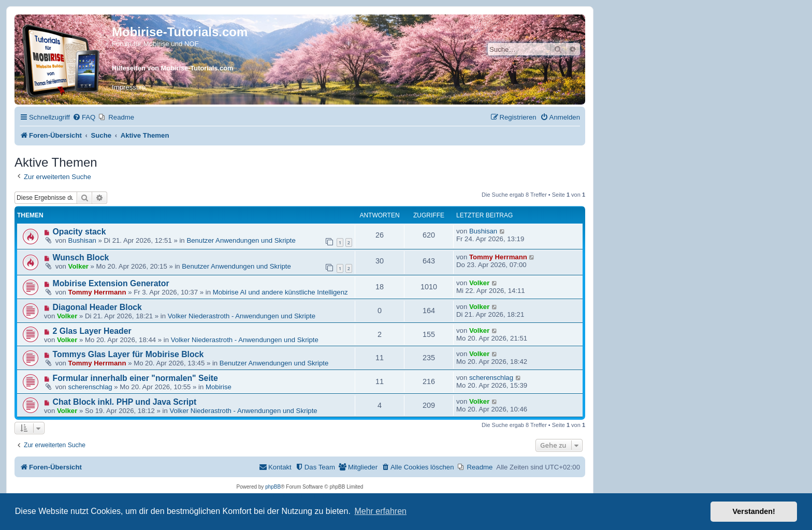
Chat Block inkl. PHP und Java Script (125, 402)
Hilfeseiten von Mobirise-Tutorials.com (172, 68)
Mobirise (219, 387)
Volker (78, 266)
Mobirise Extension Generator (111, 283)
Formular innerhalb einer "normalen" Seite (135, 378)
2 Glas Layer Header (92, 331)
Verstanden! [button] (754, 511)
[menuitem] (84, 117)
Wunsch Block (81, 257)
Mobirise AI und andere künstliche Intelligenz (280, 292)
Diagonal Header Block (97, 307)
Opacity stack (79, 232)
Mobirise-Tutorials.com (180, 32)
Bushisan (82, 240)
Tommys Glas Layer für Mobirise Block (128, 354)
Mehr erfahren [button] (380, 511)
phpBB (273, 487)
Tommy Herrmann (498, 257)
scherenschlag (90, 387)
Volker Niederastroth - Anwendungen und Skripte (242, 316)
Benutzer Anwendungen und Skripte (241, 240)
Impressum (129, 87)
